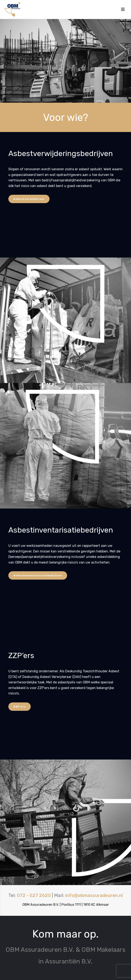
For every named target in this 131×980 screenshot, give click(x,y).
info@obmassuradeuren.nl (94, 895)
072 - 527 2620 (34, 895)
